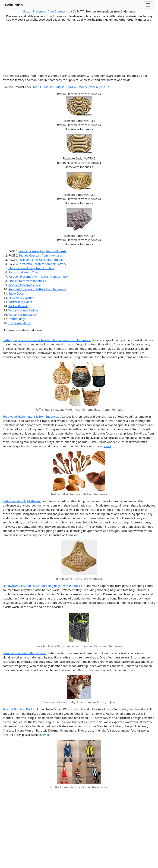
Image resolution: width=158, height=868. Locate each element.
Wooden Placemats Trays (25, 285)
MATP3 (61, 87)
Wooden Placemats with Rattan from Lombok (38, 277)
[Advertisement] (79, 48)
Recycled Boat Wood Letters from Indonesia (37, 289)
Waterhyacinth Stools (22, 315)
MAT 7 (105, 87)
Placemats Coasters (21, 298)
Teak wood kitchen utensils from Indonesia (31, 417)
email (107, 446)
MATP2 (49, 87)
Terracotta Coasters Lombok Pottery (42, 264)
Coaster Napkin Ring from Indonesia (42, 251)
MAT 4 (72, 87)
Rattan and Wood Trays (24, 272)
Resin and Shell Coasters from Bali (41, 260)
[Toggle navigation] (148, 5)
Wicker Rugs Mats (20, 302)
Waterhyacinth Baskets (24, 310)
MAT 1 (37, 87)
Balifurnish (14, 5)
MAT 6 (94, 87)
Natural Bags (17, 319)
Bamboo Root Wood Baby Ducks (24, 653)
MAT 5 (83, 87)
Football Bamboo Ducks (19, 709)
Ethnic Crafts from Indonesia (27, 281)
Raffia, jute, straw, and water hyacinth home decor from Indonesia (47, 340)
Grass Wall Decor (20, 323)
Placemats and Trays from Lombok (31, 268)
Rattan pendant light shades (22, 501)
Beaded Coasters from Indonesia (40, 255)
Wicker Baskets (18, 306)
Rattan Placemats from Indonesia (46, 11)
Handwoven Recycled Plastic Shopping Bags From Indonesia (43, 586)
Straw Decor (16, 294)
